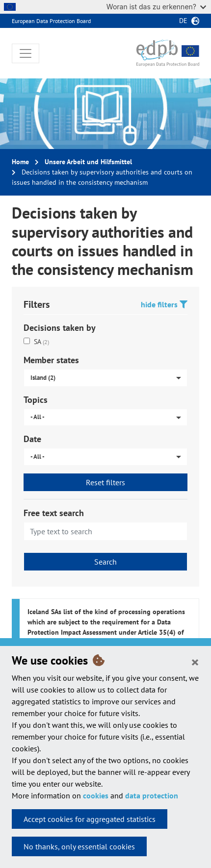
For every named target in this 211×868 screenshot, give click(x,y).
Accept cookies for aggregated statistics (90, 819)
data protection (152, 795)
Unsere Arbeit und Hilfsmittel (88, 162)
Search (105, 562)
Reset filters (105, 482)
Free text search (54, 513)
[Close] (195, 662)
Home (20, 162)
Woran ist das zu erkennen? (156, 7)
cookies (96, 795)
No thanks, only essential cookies (79, 846)
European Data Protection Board (51, 21)
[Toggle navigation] (26, 53)
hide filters (164, 304)
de (183, 21)
